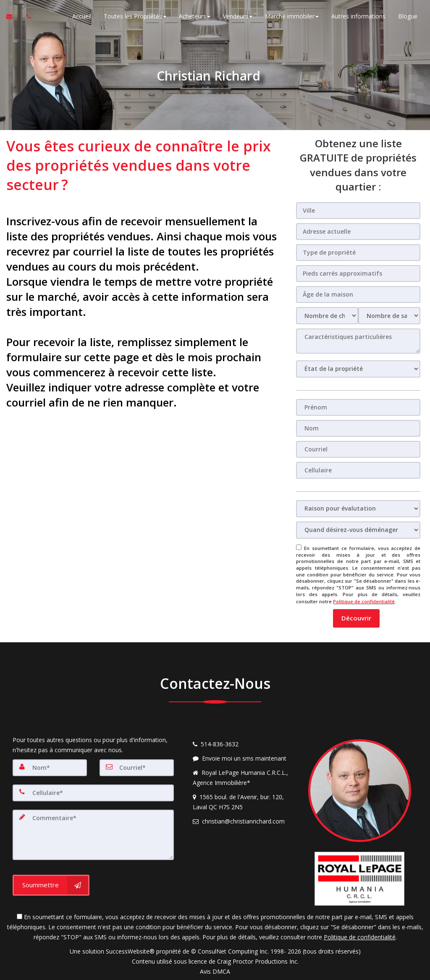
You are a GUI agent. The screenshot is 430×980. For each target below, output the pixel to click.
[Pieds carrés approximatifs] (358, 274)
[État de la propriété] (358, 369)
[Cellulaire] (358, 470)
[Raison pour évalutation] (358, 509)
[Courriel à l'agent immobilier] (13, 17)
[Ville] (358, 211)
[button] (356, 617)
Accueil (82, 17)
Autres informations (358, 17)
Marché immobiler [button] (292, 17)
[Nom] (358, 428)
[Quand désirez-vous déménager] (358, 530)
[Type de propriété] (358, 253)
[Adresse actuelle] (358, 232)
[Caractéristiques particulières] (358, 341)
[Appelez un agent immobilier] (26, 17)
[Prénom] (358, 407)
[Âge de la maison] (358, 295)
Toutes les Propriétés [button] (135, 17)
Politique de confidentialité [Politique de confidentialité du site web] (364, 601)
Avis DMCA (215, 971)
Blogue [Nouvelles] (408, 17)
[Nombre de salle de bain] (389, 316)
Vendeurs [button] (238, 17)
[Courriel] (358, 449)
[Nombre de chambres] (327, 316)
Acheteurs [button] (195, 17)
